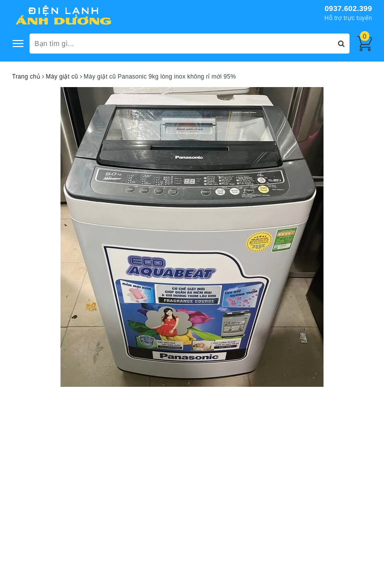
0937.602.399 (348, 8)
